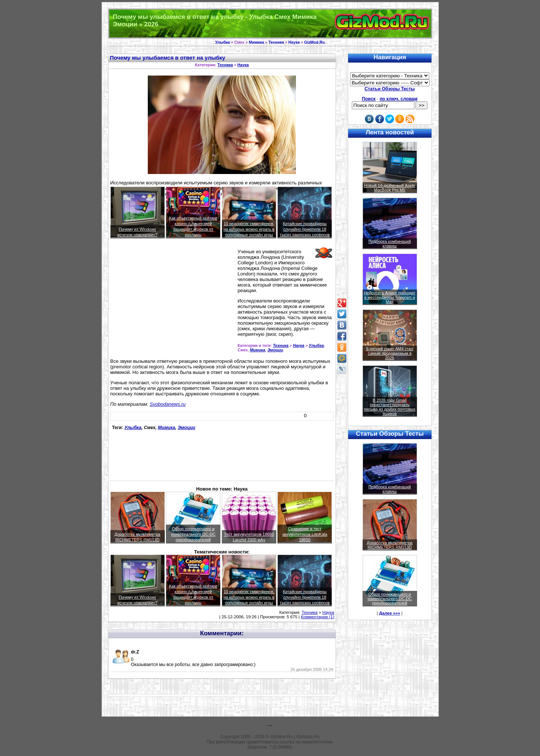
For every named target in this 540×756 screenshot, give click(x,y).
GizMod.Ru (314, 42)
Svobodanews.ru (168, 404)
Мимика (256, 42)
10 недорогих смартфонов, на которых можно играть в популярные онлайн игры (249, 229)
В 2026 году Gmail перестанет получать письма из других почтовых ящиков (390, 407)
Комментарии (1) (317, 617)
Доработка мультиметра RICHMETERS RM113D (389, 545)
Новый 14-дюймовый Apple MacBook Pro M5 (390, 188)
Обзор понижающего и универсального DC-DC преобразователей (193, 534)
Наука (294, 42)
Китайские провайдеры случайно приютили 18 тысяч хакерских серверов (305, 229)
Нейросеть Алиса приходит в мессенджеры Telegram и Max (389, 297)
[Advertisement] (173, 301)
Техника (276, 42)
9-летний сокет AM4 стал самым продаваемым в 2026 (390, 353)
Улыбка (223, 42)
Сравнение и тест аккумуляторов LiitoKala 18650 (305, 534)
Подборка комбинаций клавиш (390, 244)
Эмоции (275, 350)
